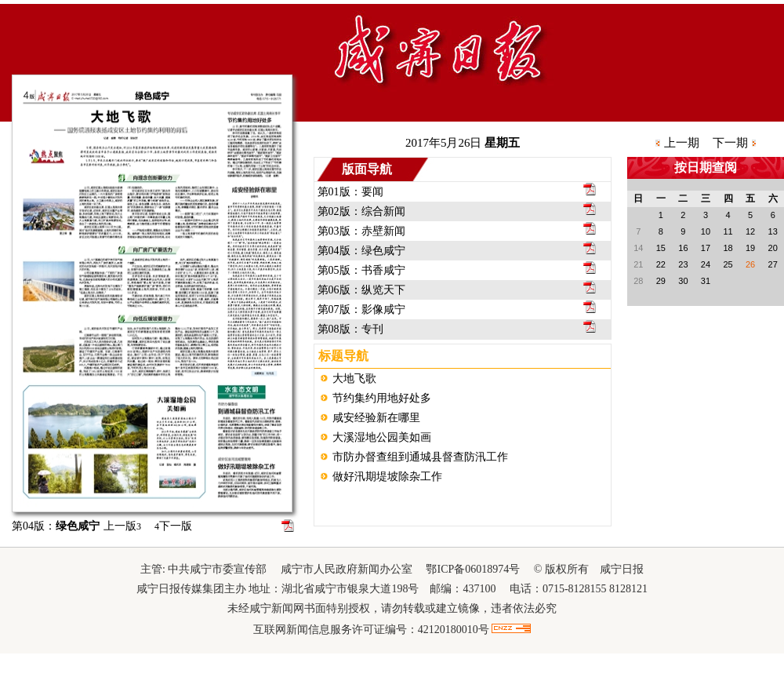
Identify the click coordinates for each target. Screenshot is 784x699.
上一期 (682, 143)
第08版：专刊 (350, 329)
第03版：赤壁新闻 (361, 231)
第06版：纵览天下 (361, 290)
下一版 (173, 526)
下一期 (730, 143)
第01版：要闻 (350, 192)
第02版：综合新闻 (361, 211)
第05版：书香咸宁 (361, 270)
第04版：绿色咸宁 (361, 251)
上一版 (122, 526)
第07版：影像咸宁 (361, 309)
